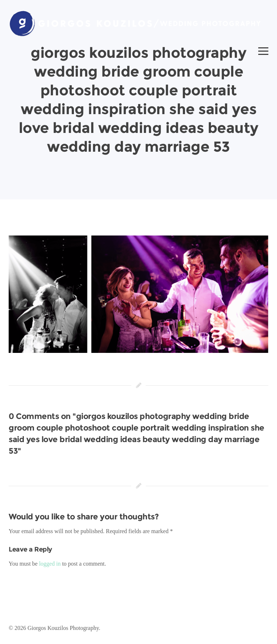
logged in (50, 564)
